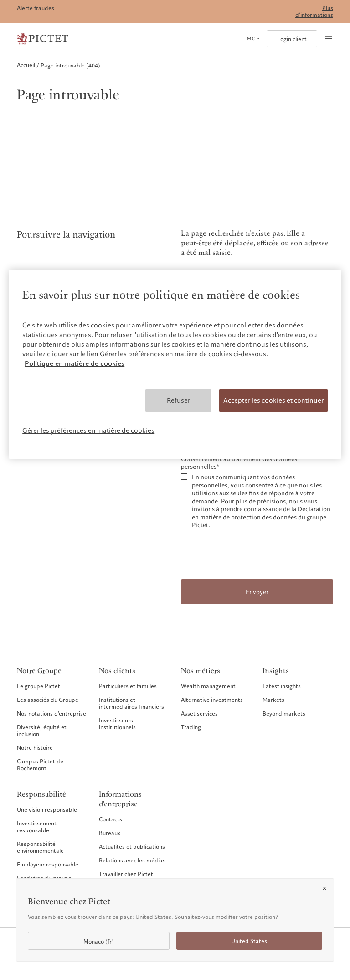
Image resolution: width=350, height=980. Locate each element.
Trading (191, 727)
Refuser (178, 400)
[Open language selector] (253, 39)
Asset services (199, 713)
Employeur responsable (48, 864)
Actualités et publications (132, 846)
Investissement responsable (37, 827)
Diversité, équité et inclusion (42, 730)
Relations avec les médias (132, 860)
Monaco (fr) (99, 941)
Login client (292, 39)
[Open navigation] (329, 39)
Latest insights (282, 686)
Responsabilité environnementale (40, 847)
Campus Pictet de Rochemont (40, 765)
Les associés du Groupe (48, 700)
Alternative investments (212, 700)
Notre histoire (35, 747)
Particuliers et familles (128, 686)
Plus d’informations (314, 11)
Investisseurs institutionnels (117, 723)
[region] (175, 364)
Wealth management (208, 686)
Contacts (111, 819)
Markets (273, 700)
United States (249, 941)
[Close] (324, 888)
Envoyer (257, 592)
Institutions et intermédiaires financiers (131, 703)
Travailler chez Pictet (126, 874)
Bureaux (110, 833)
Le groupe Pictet (39, 686)
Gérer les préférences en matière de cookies (88, 430)
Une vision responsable (47, 809)
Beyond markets (284, 713)
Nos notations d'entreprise (51, 713)
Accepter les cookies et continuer (273, 400)
